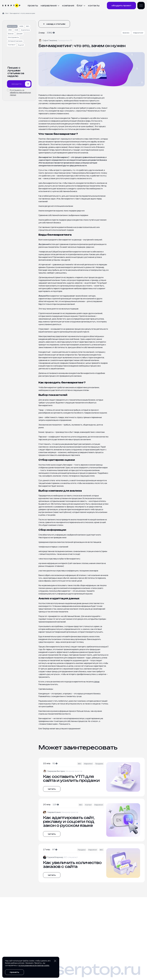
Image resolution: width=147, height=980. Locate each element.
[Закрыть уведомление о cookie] (55, 961)
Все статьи (12, 26)
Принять (14, 972)
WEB (21, 26)
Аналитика (25, 30)
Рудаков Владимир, (55, 857)
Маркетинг (138, 33)
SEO (28, 26)
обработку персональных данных (20, 94)
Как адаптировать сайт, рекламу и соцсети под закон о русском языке (69, 822)
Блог (81, 6)
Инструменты (13, 37)
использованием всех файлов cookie (34, 965)
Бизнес (11, 34)
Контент (88, 805)
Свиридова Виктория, (56, 771)
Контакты (94, 6)
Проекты (33, 6)
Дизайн (20, 34)
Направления (50, 6)
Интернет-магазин (15, 41)
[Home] (3, 13)
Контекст (12, 45)
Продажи (99, 764)
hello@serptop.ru (71, 969)
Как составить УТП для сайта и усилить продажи (71, 778)
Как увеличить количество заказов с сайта (72, 865)
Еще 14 (21, 45)
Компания (68, 6)
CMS (16, 30)
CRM (10, 30)
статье (96, 682)
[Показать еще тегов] (21, 45)
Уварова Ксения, (54, 812)
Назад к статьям (54, 24)
